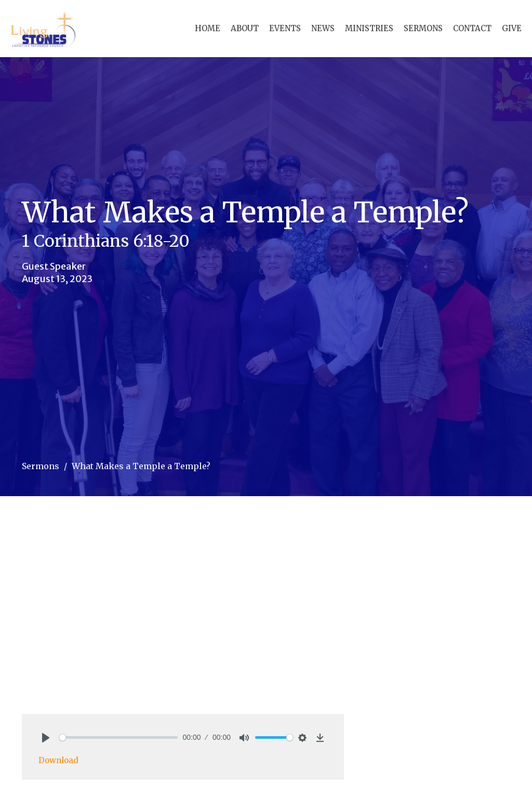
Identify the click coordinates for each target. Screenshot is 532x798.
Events (285, 28)
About (245, 28)
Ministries (369, 28)
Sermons (423, 28)
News (323, 28)
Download (58, 760)
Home (208, 28)
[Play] (46, 738)
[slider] (118, 737)
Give (512, 28)
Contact (472, 28)
